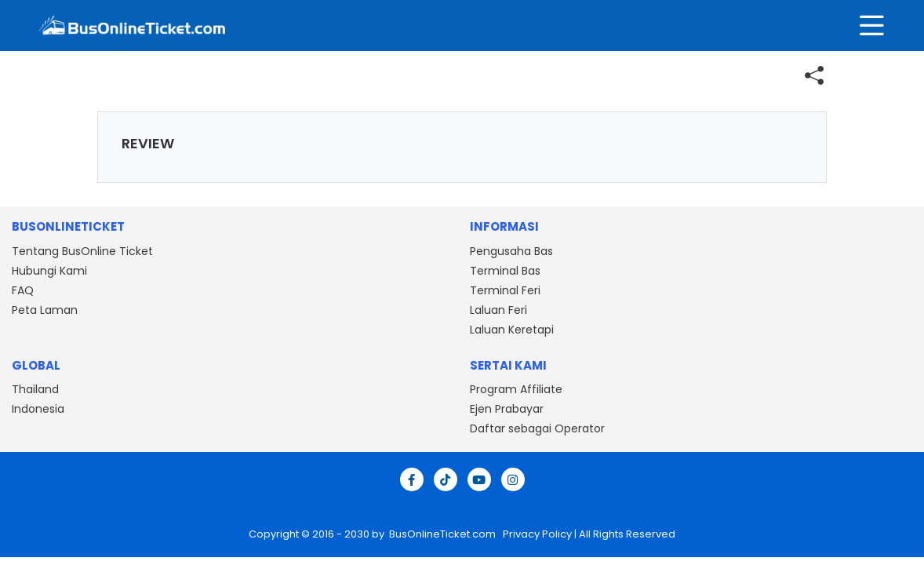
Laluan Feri (498, 310)
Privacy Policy (536, 534)
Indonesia (38, 409)
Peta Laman (45, 310)
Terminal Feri (505, 290)
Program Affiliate (516, 389)
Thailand (35, 389)
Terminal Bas (505, 271)
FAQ (23, 290)
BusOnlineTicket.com (444, 534)
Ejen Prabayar (507, 409)
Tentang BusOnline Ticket (82, 251)
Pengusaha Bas (511, 251)
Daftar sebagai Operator (537, 428)
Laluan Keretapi (512, 330)
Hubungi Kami (49, 271)
